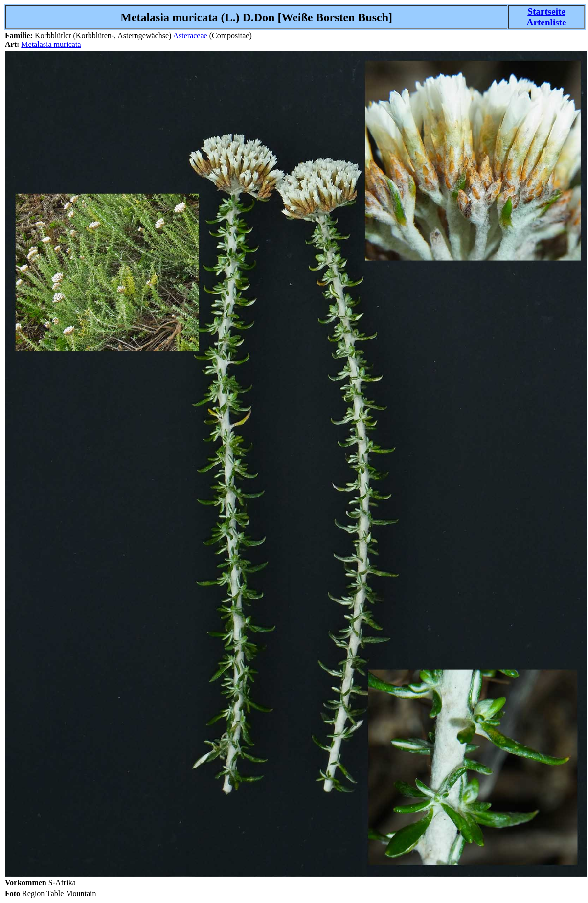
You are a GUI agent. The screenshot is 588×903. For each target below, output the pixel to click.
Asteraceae (190, 35)
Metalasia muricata (51, 44)
